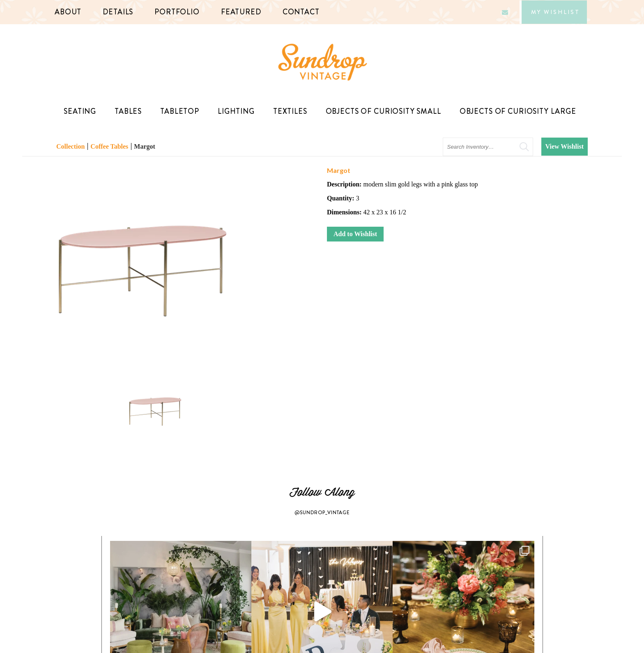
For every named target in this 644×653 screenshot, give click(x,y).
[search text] (488, 147)
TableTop (182, 111)
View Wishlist (565, 146)
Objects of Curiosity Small (385, 111)
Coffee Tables (109, 146)
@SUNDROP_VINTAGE (322, 513)
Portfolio (177, 12)
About (68, 12)
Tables (130, 111)
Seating (82, 111)
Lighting (238, 111)
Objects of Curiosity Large (520, 111)
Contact (301, 12)
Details (118, 12)
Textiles (292, 111)
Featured (241, 12)
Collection (70, 146)
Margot (145, 146)
